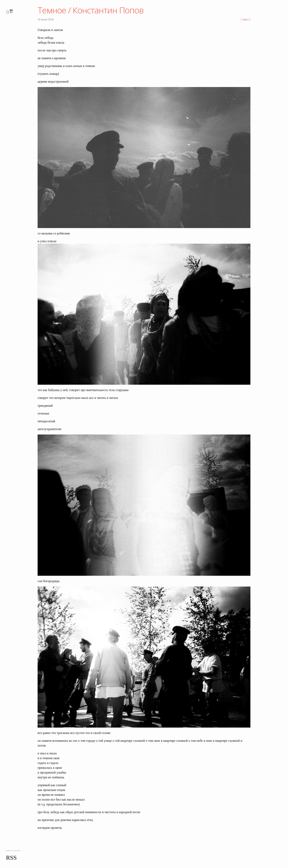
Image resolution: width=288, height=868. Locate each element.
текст (246, 20)
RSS (11, 857)
